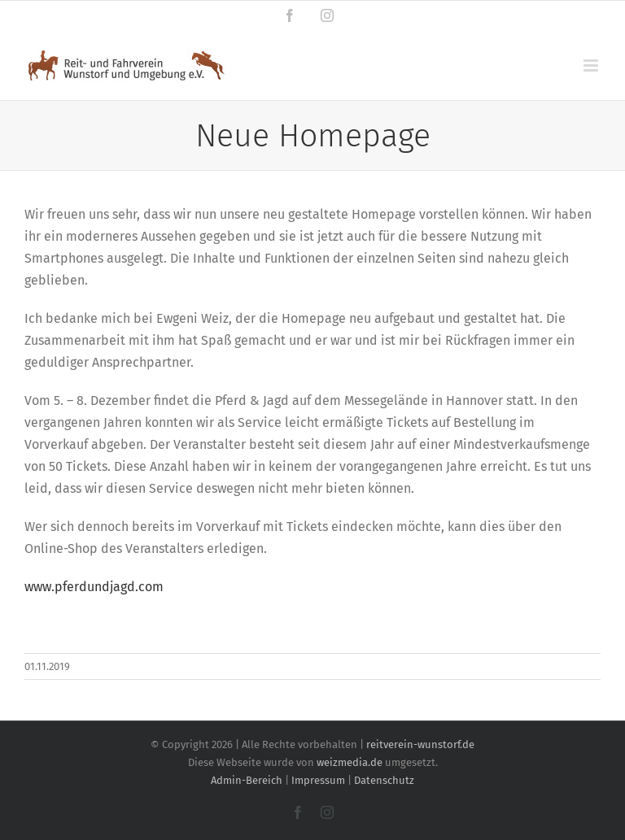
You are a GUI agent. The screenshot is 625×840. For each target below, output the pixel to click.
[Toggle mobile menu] (592, 65)
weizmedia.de (350, 762)
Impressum (318, 780)
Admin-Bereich (247, 780)
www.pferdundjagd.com (94, 587)
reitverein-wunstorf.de (420, 744)
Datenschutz (384, 780)
